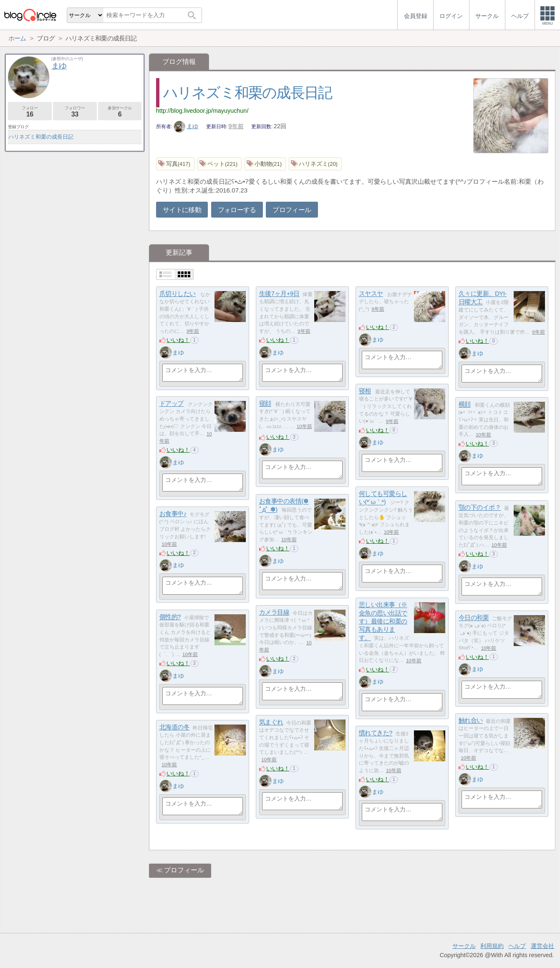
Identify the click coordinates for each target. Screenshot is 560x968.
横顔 (465, 404)
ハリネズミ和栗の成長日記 (248, 92)
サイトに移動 (182, 210)
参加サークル (120, 112)
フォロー (30, 112)
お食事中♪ (173, 514)
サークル (464, 946)
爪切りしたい (178, 294)
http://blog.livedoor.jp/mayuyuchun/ (202, 111)
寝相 (365, 391)
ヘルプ (517, 946)
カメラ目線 (274, 612)
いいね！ (178, 340)
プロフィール (292, 210)
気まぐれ (271, 722)
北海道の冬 (175, 727)
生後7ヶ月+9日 (279, 294)
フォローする (237, 210)
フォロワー (75, 112)
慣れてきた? (376, 733)
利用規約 (492, 946)
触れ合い (471, 721)
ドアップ (172, 404)
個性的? (170, 617)
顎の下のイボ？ (480, 508)
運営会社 (542, 946)
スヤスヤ (371, 294)
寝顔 (265, 404)
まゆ (186, 126)
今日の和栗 (474, 618)
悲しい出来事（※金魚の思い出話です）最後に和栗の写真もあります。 (383, 621)
